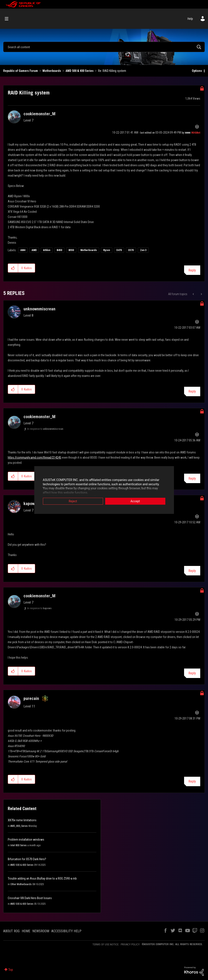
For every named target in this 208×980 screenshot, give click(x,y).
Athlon (47, 250)
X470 (119, 250)
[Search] (104, 47)
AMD (34, 250)
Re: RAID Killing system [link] (112, 71)
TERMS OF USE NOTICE (106, 944)
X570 (131, 250)
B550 (71, 250)
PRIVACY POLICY (130, 944)
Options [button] (197, 71)
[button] (13, 268)
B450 (59, 250)
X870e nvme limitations (22, 820)
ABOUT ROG (11, 931)
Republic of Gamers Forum (21, 71)
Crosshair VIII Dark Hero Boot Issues (30, 898)
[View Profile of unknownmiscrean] (39, 309)
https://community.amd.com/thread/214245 (34, 458)
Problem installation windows (26, 840)
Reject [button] (73, 502)
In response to (45, 429)
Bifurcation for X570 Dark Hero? (27, 859)
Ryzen (107, 250)
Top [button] (11, 970)
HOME (26, 931)
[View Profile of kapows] (30, 504)
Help (190, 19)
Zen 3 (143, 250)
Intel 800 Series (19, 845)
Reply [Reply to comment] (192, 391)
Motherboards (52, 71)
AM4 (23, 250)
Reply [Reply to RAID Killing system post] (192, 270)
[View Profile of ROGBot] (196, 133)
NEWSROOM (41, 931)
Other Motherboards (21, 884)
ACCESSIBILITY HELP (66, 931)
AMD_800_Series (19, 826)
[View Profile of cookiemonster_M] (39, 114)
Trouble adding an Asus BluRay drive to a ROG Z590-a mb (42, 878)
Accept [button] (135, 502)
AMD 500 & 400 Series (80, 71)
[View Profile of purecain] (31, 698)
